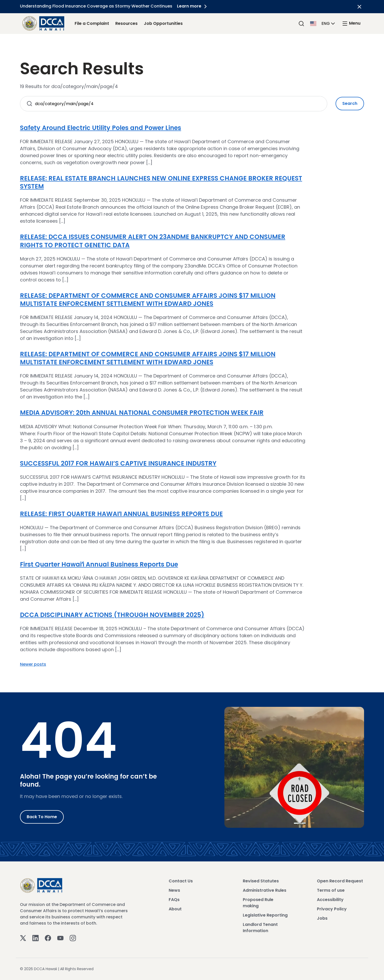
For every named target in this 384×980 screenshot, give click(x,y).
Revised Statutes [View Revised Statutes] (261, 881)
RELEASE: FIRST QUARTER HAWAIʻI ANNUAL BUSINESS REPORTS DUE (121, 514)
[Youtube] (60, 938)
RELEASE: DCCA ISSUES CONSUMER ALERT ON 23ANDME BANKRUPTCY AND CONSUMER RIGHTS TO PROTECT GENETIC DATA (153, 241)
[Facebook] (48, 938)
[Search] (301, 23)
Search (350, 103)
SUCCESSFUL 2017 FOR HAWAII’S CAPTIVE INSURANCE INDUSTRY (118, 463)
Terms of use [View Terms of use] (331, 890)
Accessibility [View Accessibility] (330, 900)
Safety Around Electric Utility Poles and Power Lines (101, 128)
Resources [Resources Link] (126, 23)
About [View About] (175, 909)
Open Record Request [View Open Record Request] (340, 881)
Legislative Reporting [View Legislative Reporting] (265, 915)
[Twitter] (23, 938)
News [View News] (174, 890)
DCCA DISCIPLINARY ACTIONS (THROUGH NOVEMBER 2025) (112, 615)
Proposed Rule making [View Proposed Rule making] (258, 903)
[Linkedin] (35, 938)
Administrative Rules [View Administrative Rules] (265, 890)
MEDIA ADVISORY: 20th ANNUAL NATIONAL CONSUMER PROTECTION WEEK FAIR (142, 413)
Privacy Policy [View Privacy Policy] (332, 909)
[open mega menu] (351, 23)
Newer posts (33, 664)
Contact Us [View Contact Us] (181, 881)
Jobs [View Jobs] (322, 918)
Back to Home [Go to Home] (42, 817)
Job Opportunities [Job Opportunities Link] (163, 23)
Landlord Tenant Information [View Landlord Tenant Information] (260, 928)
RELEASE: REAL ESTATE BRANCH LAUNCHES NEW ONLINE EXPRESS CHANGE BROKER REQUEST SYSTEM (161, 182)
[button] (323, 23)
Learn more (193, 6)
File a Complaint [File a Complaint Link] (92, 23)
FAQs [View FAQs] (174, 900)
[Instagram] (73, 938)
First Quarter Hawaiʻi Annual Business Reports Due (99, 564)
